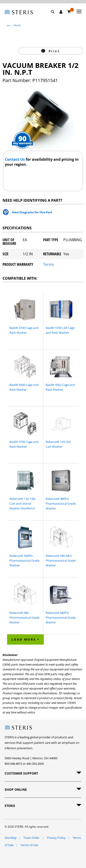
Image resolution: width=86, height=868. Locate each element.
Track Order (32, 838)
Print (54, 51)
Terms (49, 264)
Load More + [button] (25, 639)
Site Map (11, 838)
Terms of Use (29, 845)
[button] (55, 17)
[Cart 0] (69, 12)
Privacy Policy (56, 838)
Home (17, 25)
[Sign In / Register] (61, 12)
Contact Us (15, 159)
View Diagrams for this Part (32, 212)
